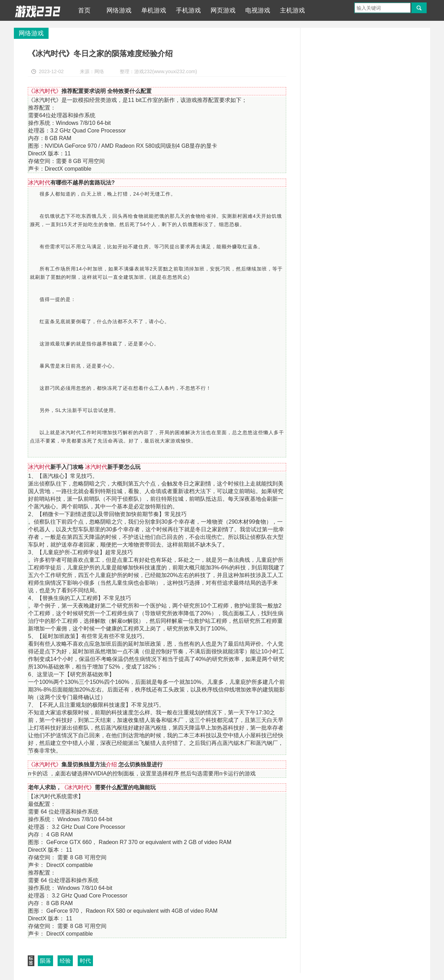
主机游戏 (292, 10)
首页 (84, 10)
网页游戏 (223, 10)
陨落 (45, 961)
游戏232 (38, 10)
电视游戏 (258, 10)
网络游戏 (119, 10)
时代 (85, 961)
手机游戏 (188, 10)
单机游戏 (154, 10)
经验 (65, 961)
